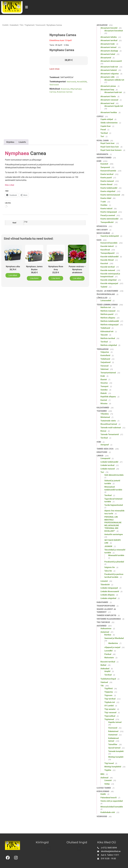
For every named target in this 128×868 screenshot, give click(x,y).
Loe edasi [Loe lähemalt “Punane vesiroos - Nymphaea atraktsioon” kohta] (77, 278)
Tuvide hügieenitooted (114, 505)
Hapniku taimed (115, 722)
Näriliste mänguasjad (109, 325)
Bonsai (103, 431)
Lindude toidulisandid (109, 462)
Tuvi (102, 136)
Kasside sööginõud (108, 280)
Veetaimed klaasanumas (109, 619)
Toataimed (102, 411)
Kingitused (102, 452)
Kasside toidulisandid (109, 257)
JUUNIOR (108, 546)
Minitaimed (105, 417)
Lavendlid (108, 651)
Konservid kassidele (109, 243)
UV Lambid (109, 706)
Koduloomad (103, 791)
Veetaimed (113, 735)
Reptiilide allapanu (108, 397)
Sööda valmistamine (109, 123)
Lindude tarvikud (107, 465)
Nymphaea (17, 153)
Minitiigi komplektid (113, 767)
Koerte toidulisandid (109, 188)
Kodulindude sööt (108, 812)
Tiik (21, 25)
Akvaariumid (106, 58)
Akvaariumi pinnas (108, 86)
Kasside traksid (107, 246)
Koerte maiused (107, 181)
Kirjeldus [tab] (10, 142)
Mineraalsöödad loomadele (112, 807)
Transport (104, 386)
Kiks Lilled (9, 185)
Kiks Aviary (102, 230)
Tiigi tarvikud (103, 622)
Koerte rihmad (106, 184)
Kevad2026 (82, 82)
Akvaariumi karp (107, 90)
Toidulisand (105, 328)
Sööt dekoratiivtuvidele (114, 475)
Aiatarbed (14, 25)
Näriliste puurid (107, 314)
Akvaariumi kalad (108, 54)
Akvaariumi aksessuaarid (111, 61)
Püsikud (108, 654)
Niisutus (104, 403)
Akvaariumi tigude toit (114, 106)
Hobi (99, 442)
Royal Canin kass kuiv (110, 147)
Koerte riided (106, 198)
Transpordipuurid (107, 253)
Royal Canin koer (107, 143)
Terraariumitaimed (108, 373)
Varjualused (105, 362)
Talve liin (108, 571)
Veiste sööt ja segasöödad (112, 801)
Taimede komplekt (116, 751)
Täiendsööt (105, 585)
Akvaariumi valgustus (110, 74)
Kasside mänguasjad (109, 283)
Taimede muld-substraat (111, 428)
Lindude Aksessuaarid (110, 591)
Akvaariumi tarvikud (109, 40)
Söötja (107, 784)
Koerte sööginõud (108, 191)
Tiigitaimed (29, 25)
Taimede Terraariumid (110, 434)
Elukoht (104, 393)
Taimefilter (113, 744)
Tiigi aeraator (110, 709)
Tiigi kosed (109, 763)
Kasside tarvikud (107, 267)
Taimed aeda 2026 (105, 449)
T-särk (103, 202)
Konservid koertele (108, 171)
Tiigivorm (108, 695)
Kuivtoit (104, 400)
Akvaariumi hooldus (109, 112)
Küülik (103, 794)
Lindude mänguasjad (109, 588)
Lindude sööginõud (108, 598)
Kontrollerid (105, 355)
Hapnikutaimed (104, 158)
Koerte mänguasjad (109, 212)
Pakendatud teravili (109, 798)
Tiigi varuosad (110, 712)
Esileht (5, 25)
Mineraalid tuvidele (116, 555)
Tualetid (104, 287)
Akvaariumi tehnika (109, 37)
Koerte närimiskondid (109, 219)
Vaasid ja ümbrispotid (110, 236)
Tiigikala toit (110, 702)
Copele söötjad (107, 119)
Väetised (104, 682)
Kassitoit (104, 263)
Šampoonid (105, 167)
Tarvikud (104, 133)
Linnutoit (104, 581)
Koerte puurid (106, 178)
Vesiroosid (40, 25)
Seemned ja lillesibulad (114, 638)
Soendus (104, 390)
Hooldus (104, 205)
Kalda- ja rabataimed (107, 291)
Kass (99, 240)
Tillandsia (105, 414)
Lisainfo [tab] (22, 142)
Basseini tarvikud (108, 662)
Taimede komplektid (106, 615)
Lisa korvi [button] (34, 278)
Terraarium (102, 349)
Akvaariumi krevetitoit (114, 31)
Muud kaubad (103, 233)
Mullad (103, 665)
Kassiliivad (105, 250)
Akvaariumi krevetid (109, 28)
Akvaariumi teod (107, 103)
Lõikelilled (102, 298)
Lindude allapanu (107, 595)
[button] (49, 848)
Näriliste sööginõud (109, 345)
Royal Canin (103, 141)
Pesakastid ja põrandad (114, 562)
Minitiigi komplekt (116, 757)
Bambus (108, 635)
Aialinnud (104, 778)
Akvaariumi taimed (108, 47)
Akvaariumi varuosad (109, 100)
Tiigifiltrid (108, 689)
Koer (99, 161)
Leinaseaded (106, 301)
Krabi (103, 376)
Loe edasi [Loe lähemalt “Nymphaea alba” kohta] (13, 275)
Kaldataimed (103, 408)
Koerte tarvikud (107, 174)
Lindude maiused (108, 469)
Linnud (100, 456)
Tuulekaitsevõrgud (108, 679)
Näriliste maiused (108, 311)
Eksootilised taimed (109, 424)
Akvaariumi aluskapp (109, 51)
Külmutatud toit (107, 331)
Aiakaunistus (106, 629)
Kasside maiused (108, 270)
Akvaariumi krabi (108, 44)
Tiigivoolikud (110, 716)
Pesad (103, 130)
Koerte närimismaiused (110, 195)
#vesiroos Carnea (64, 92)
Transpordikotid (107, 222)
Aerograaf (105, 445)
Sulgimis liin (110, 567)
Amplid (107, 671)
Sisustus (104, 383)
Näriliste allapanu (108, 318)
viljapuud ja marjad (112, 647)
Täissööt (104, 335)
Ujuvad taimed (114, 748)
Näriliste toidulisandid (110, 321)
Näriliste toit (106, 307)
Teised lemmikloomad (107, 305)
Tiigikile (108, 770)
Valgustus (105, 352)
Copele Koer (106, 126)
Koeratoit (104, 164)
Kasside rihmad (107, 260)
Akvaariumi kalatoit (109, 70)
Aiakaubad (105, 669)
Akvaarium (102, 25)
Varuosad (104, 366)
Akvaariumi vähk (107, 77)
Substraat (104, 369)
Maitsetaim (109, 658)
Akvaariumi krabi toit (109, 67)
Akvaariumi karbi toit (113, 92)
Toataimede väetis (108, 421)
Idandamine (113, 643)
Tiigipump (109, 692)
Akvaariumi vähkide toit (114, 80)
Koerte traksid (106, 209)
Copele (100, 116)
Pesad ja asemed (108, 215)
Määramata (102, 154)
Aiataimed (105, 632)
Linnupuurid (105, 458)
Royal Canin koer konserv (111, 150)
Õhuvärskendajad (106, 294)
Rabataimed (102, 602)
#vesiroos (65, 89)
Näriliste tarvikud (108, 338)
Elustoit (104, 380)
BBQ (102, 774)
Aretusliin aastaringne (114, 534)
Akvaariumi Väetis (108, 96)
